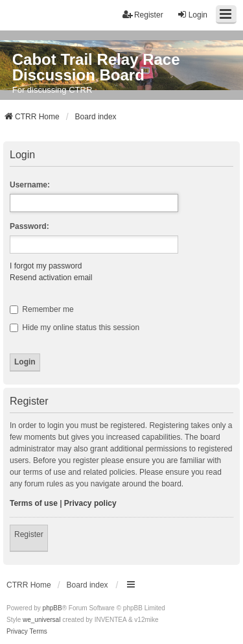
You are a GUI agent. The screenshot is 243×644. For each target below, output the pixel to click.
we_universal (41, 620)
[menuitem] (17, 632)
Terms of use (34, 503)
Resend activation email (51, 278)
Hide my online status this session (75, 328)
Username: (30, 185)
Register (29, 534)
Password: (29, 226)
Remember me (42, 309)
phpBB (52, 608)
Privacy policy (90, 503)
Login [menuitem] (192, 15)
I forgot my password (46, 266)
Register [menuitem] (143, 15)
